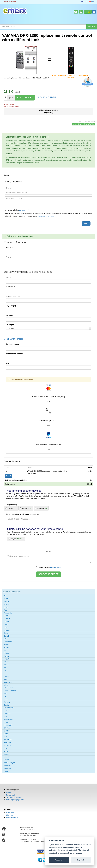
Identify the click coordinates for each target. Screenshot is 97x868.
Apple (6, 607)
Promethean (8, 719)
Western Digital (9, 763)
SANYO (7, 728)
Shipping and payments (15, 800)
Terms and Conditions (14, 797)
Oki (5, 696)
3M (5, 596)
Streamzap (8, 740)
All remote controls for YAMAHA (83, 124)
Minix (6, 685)
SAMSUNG (8, 725)
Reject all (81, 860)
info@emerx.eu (10, 2)
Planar (6, 716)
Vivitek (6, 760)
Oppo (6, 699)
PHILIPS (7, 711)
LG (5, 673)
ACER (6, 599)
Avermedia (8, 613)
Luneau (7, 676)
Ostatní (7, 705)
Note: (48, 552)
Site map (10, 815)
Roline (6, 722)
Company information (14, 339)
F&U (5, 650)
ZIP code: (10, 315)
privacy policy (25, 210)
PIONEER (8, 714)
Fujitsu (6, 656)
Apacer (6, 604)
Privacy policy (11, 795)
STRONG (7, 742)
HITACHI (7, 659)
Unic (5, 748)
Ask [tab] (7, 175)
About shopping (12, 817)
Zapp (6, 771)
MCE (6, 679)
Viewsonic (8, 757)
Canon (6, 622)
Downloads (10, 813)
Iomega (7, 665)
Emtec (6, 645)
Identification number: (15, 354)
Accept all (59, 860)
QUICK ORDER (46, 97)
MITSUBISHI (9, 688)
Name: (9, 277)
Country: (10, 325)
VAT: (8, 363)
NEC (6, 694)
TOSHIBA (7, 745)
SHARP (7, 731)
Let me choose (76, 853)
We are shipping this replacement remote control (71, 76)
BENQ (6, 616)
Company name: (12, 344)
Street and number (14, 296)
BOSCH (7, 619)
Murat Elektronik (10, 691)
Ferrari (6, 653)
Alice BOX (8, 601)
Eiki (5, 639)
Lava (6, 671)
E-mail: (9, 248)
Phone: (9, 257)
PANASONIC (9, 708)
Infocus (7, 662)
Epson (6, 647)
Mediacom (8, 682)
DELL (6, 627)
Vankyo (7, 754)
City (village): (12, 306)
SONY (6, 737)
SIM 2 (6, 734)
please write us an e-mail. (46, 216)
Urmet (6, 751)
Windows (7, 765)
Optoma (7, 702)
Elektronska (8, 642)
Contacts (10, 793)
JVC (5, 668)
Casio (6, 624)
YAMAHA (7, 768)
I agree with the (17, 210)
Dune (6, 633)
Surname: (10, 287)
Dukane (7, 630)
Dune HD (7, 636)
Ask (5, 610)
